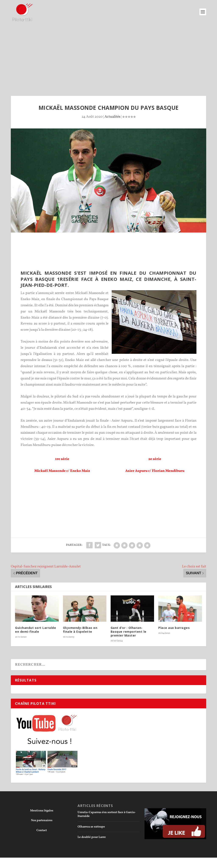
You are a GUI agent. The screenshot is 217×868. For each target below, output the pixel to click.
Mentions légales (42, 811)
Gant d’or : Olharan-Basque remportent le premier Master (129, 632)
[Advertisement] (108, 56)
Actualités (112, 117)
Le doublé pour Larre (92, 837)
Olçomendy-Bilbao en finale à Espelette (80, 630)
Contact (42, 830)
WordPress (70, 863)
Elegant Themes (34, 863)
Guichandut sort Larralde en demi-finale (35, 630)
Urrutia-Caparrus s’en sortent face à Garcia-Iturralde (107, 814)
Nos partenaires (42, 820)
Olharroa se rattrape (91, 827)
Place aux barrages (174, 628)
